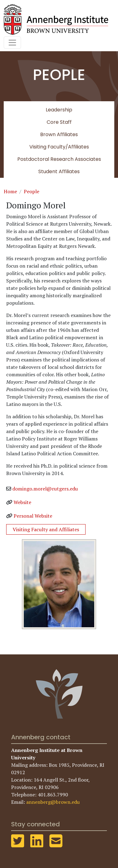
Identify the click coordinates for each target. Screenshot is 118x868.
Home (10, 191)
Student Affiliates (59, 171)
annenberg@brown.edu (53, 802)
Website (22, 502)
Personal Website (33, 516)
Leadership (59, 110)
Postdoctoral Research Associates (59, 159)
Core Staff (59, 122)
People (32, 191)
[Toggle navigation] (12, 43)
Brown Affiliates (59, 134)
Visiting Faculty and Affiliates (46, 529)
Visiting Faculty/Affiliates (59, 147)
